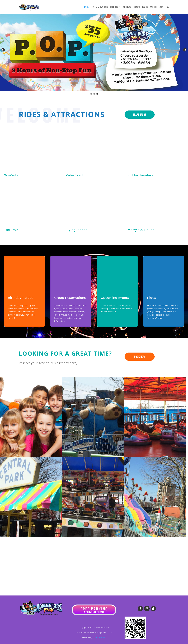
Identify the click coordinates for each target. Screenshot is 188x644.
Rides (152, 298)
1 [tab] (91, 94)
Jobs (161, 7)
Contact (154, 7)
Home (86, 7)
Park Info (114, 7)
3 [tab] (97, 94)
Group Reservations (70, 298)
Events (145, 7)
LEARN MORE (140, 115)
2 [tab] (94, 94)
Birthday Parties (21, 298)
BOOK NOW (140, 357)
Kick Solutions (100, 637)
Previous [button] (3, 50)
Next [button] (185, 50)
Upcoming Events (115, 298)
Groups (137, 7)
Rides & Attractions (100, 7)
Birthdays (127, 7)
